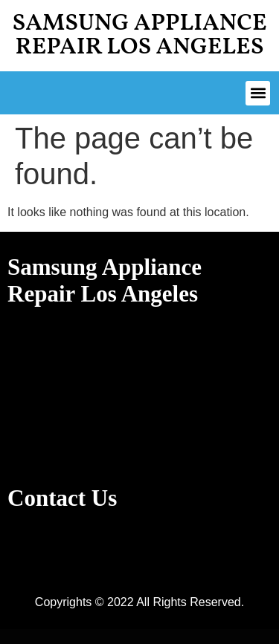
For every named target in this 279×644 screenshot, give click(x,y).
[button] (258, 93)
